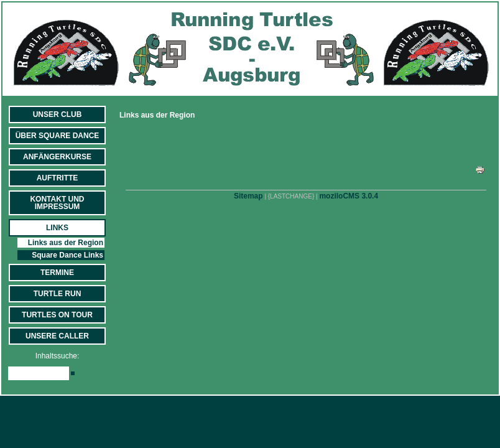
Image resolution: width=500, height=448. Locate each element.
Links (57, 228)
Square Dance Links (67, 255)
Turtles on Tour (57, 315)
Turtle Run (58, 294)
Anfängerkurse (57, 157)
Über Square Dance (58, 136)
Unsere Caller (57, 336)
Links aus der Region (66, 243)
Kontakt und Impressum (57, 203)
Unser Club (58, 114)
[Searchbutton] (73, 373)
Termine (57, 273)
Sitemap (248, 196)
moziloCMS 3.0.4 (349, 196)
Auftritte (58, 178)
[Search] (39, 373)
